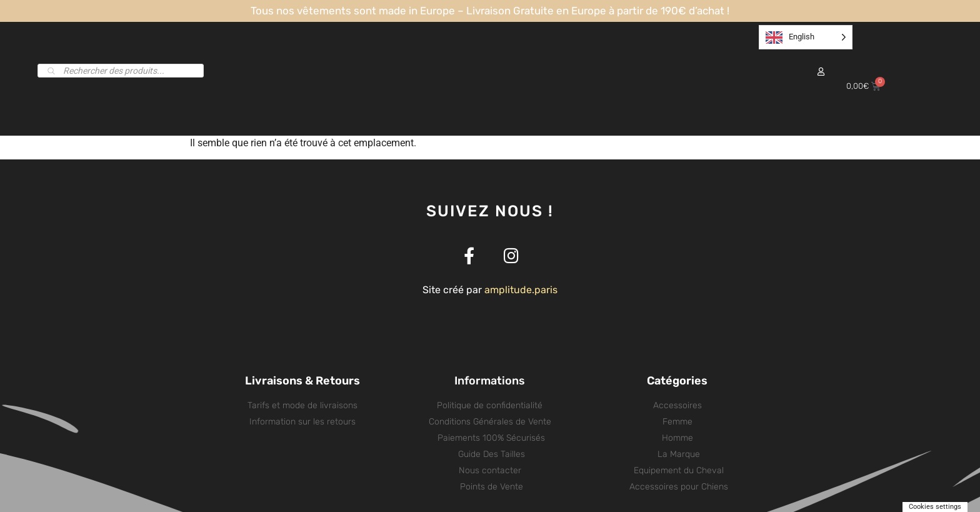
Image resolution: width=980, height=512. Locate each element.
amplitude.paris (521, 290)
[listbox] (806, 37)
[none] (806, 37)
